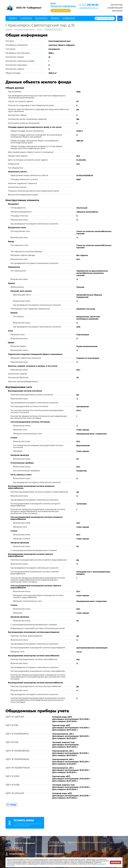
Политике (100, 864)
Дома (53, 3)
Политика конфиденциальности (50, 854)
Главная (9, 29)
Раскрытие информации (63, 6)
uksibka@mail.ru (89, 8)
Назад (13, 805)
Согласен (116, 862)
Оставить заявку (17, 854)
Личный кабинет (106, 18)
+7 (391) (88, 5)
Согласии (11, 865)
